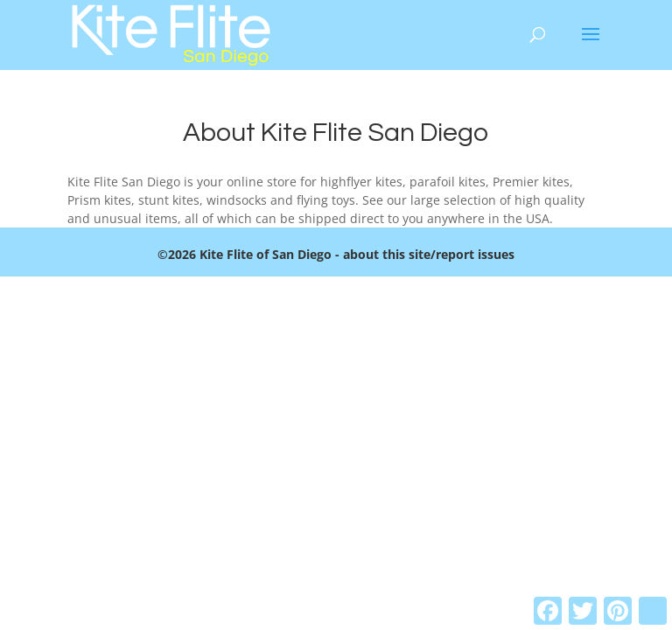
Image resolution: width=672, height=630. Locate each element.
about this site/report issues (429, 254)
